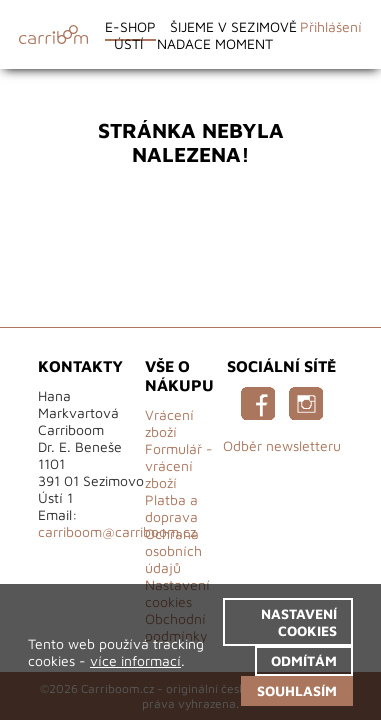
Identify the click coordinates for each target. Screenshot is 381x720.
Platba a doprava (171, 508)
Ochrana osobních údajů (173, 550)
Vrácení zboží (169, 423)
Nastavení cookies (299, 622)
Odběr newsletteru (282, 445)
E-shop (130, 26)
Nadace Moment (215, 43)
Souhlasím (297, 690)
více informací (135, 660)
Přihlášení (331, 26)
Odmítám (304, 660)
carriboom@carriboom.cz (117, 531)
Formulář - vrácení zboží (179, 465)
